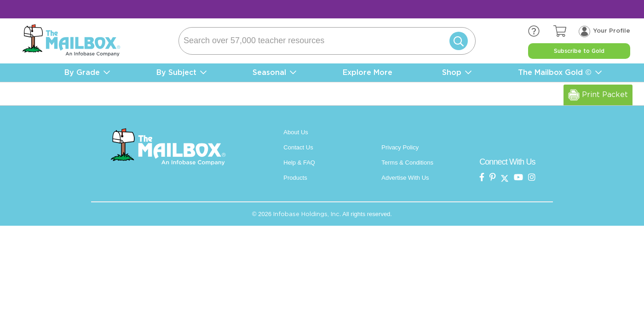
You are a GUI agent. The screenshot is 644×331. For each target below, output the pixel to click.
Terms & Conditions (407, 163)
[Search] (327, 41)
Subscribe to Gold (579, 51)
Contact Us (298, 147)
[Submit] (457, 41)
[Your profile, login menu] (604, 31)
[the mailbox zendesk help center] (541, 32)
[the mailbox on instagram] (532, 178)
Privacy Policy (400, 147)
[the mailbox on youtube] (518, 178)
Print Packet (598, 95)
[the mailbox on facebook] (482, 178)
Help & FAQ (299, 163)
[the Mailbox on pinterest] (493, 178)
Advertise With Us (405, 178)
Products (295, 178)
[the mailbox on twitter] (505, 178)
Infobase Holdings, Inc (306, 214)
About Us (296, 132)
